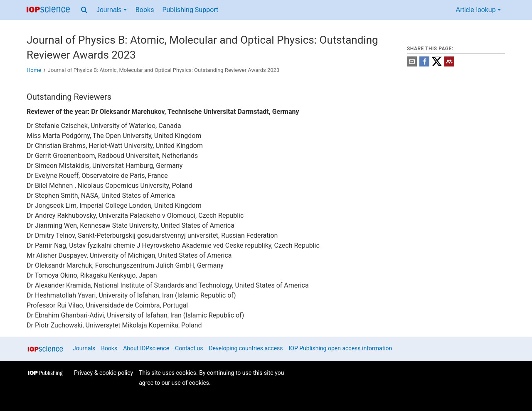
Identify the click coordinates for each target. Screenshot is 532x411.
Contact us (189, 348)
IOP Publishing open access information (341, 348)
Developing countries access (246, 348)
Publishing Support (190, 10)
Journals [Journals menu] (112, 10)
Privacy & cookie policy (103, 373)
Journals (84, 348)
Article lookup (479, 10)
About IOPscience (146, 348)
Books (145, 10)
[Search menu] (84, 10)
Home (34, 70)
